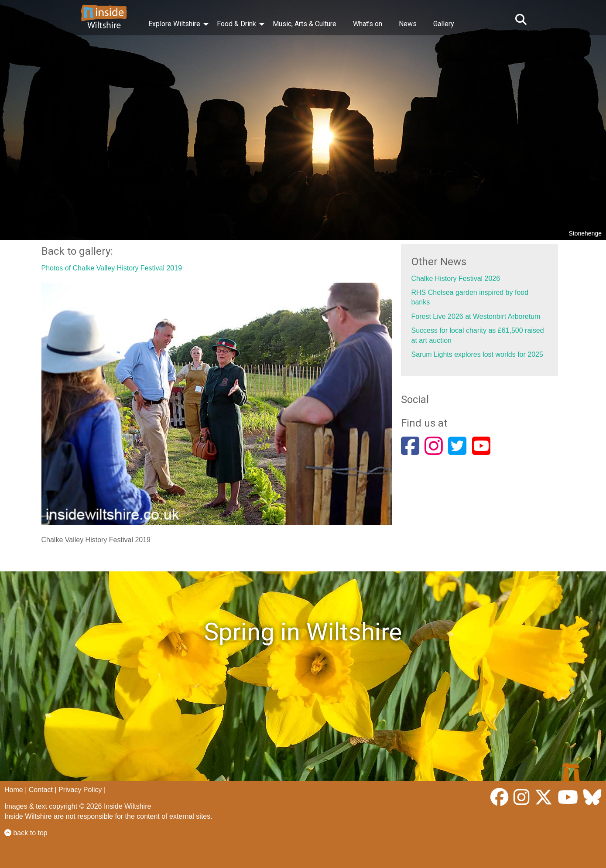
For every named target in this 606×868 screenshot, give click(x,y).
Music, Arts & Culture (305, 24)
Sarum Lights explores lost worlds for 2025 (477, 354)
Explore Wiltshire (174, 24)
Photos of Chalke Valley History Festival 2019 (112, 268)
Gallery (444, 24)
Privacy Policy (80, 790)
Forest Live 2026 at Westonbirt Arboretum (476, 316)
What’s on (368, 24)
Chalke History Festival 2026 (456, 279)
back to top (26, 833)
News (408, 24)
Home (14, 790)
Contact (41, 790)
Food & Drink (236, 24)
